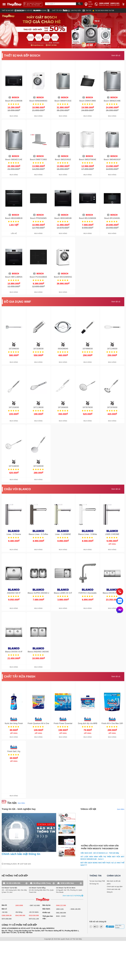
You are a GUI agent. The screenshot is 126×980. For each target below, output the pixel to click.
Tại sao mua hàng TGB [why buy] (97, 881)
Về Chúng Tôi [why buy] (94, 884)
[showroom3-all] (72, 896)
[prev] (2, 31)
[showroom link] (33, 4)
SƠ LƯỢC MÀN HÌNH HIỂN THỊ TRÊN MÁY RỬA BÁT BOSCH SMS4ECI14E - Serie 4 (102, 858)
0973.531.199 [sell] (34, 919)
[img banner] (63, 31)
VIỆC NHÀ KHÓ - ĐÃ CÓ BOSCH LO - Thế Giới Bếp (100, 853)
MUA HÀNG (14, 116)
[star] (75, 11)
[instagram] (97, 927)
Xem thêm (21, 803)
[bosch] (12, 11)
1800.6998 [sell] (19, 905)
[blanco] (31, 11)
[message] (120, 610)
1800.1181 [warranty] (60, 909)
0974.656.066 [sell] (7, 919)
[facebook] (91, 927)
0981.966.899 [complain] (61, 913)
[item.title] (67, 818)
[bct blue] (110, 927)
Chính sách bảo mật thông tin (21, 854)
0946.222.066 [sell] (61, 905)
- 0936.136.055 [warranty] (75, 909)
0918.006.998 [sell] (34, 915)
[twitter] (100, 927)
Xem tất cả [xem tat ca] (116, 55)
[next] (124, 31)
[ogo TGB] (42, 900)
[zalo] (120, 601)
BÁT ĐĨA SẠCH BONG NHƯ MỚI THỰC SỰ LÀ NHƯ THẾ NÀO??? (102, 864)
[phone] (115, 4)
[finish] (60, 10)
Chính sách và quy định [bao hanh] (115, 887)
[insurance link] (89, 4)
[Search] (79, 4)
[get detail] (14, 87)
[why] (103, 11)
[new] (88, 11)
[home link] (14, 4)
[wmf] (46, 10)
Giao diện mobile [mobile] (118, 927)
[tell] (102, 4)
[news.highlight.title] (29, 832)
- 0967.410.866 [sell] (34, 905)
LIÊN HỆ (14, 233)
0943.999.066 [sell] (20, 915)
